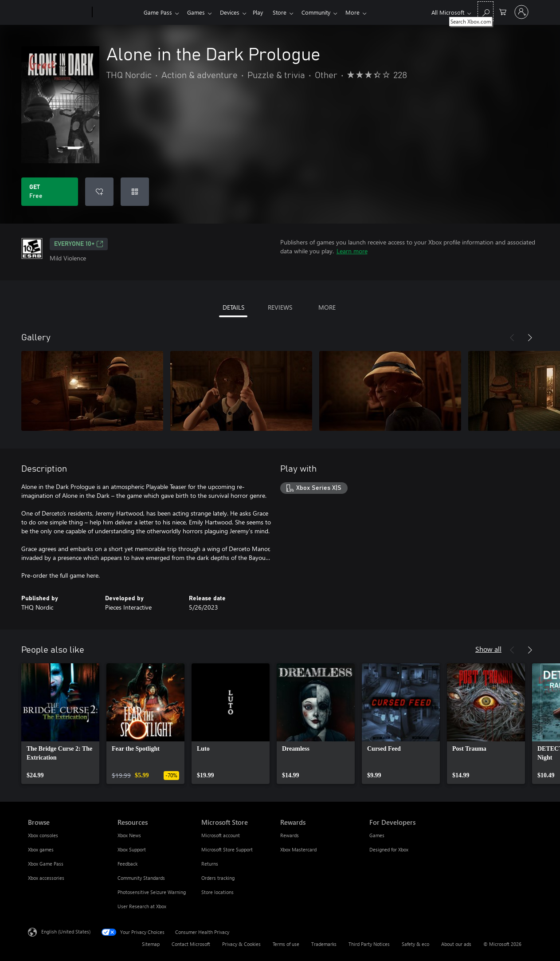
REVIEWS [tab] (280, 307)
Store (287, 12)
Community (325, 12)
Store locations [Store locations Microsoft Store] (217, 892)
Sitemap (151, 944)
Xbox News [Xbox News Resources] (129, 835)
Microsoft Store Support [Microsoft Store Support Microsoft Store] (227, 849)
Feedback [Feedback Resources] (127, 864)
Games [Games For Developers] (377, 835)
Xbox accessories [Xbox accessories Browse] (46, 878)
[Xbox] (117, 12)
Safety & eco (415, 944)
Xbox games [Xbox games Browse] (41, 849)
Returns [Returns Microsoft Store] (210, 864)
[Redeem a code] (135, 192)
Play (263, 12)
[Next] (530, 338)
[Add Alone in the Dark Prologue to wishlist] (99, 192)
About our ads (456, 944)
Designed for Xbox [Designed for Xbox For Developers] (389, 849)
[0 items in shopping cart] (503, 11)
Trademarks (324, 944)
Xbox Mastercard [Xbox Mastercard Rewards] (298, 849)
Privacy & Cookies (241, 944)
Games (198, 12)
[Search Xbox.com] (486, 11)
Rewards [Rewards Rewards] (290, 835)
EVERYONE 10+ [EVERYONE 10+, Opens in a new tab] (79, 244)
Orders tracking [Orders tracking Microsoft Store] (218, 878)
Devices (233, 12)
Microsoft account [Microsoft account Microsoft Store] (221, 835)
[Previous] (512, 338)
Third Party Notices (369, 944)
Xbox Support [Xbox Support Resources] (132, 849)
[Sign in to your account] (521, 12)
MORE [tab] (327, 307)
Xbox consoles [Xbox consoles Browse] (43, 835)
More (363, 12)
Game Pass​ (158, 12)
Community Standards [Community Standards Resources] (141, 878)
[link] (60, 724)
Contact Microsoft (191, 944)
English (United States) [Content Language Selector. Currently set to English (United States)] (66, 931)
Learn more (352, 251)
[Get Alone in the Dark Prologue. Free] (50, 192)
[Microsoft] (58, 12)
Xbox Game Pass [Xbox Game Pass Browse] (46, 864)
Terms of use (286, 944)
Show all (488, 649)
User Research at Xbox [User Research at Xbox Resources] (142, 906)
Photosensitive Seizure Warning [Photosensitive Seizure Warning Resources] (152, 892)
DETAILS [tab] (233, 307)
